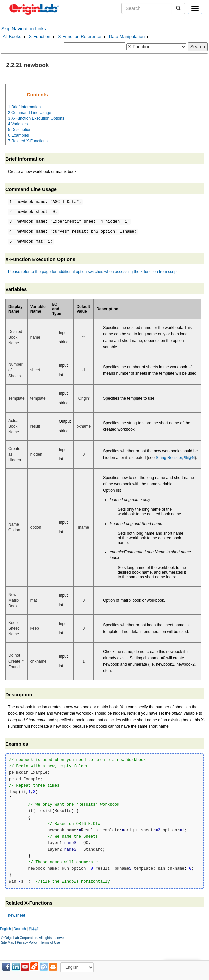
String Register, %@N (175, 458)
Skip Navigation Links (24, 29)
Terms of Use (50, 942)
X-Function (40, 36)
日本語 (34, 929)
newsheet (16, 915)
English (5, 929)
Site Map (7, 942)
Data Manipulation (127, 36)
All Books (12, 36)
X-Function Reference (80, 36)
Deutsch (20, 929)
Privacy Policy (27, 942)
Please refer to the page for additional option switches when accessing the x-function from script (93, 272)
